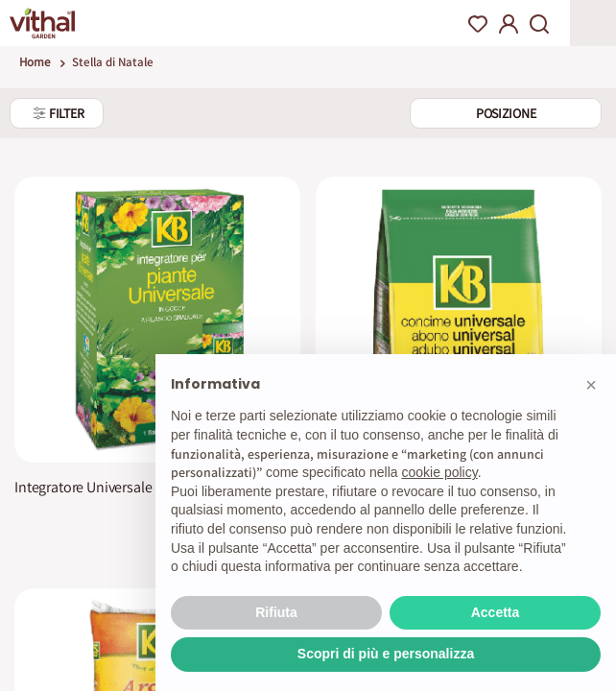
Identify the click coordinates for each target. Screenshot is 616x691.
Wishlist (478, 24)
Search (539, 24)
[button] (591, 385)
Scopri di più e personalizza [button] (386, 654)
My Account (509, 24)
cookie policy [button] (440, 472)
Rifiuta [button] (276, 612)
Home (35, 62)
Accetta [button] (496, 612)
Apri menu (593, 23)
